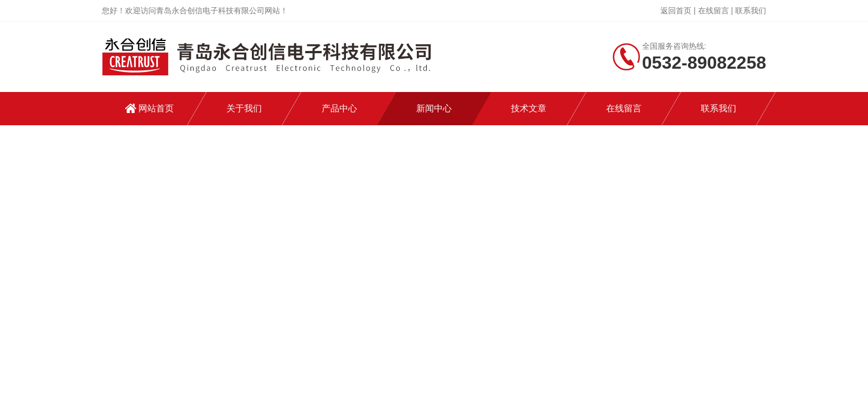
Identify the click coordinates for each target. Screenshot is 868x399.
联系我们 (751, 11)
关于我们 (244, 108)
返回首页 (676, 11)
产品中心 (339, 108)
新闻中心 (434, 108)
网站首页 (156, 108)
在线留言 (714, 11)
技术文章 (529, 108)
